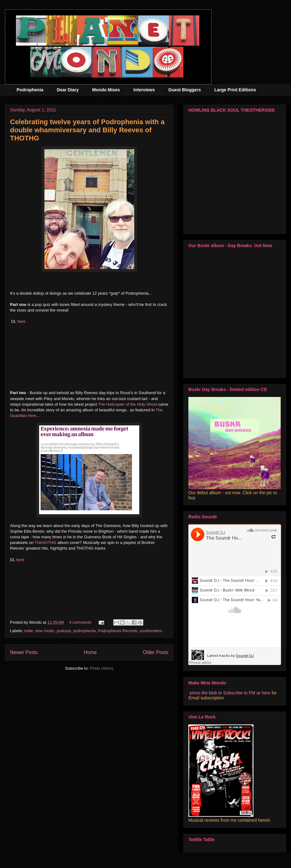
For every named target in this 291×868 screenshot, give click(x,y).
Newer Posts (24, 652)
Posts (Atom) (102, 668)
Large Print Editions (235, 90)
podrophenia (84, 631)
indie (29, 631)
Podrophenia (30, 90)
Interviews (144, 90)
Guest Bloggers (185, 90)
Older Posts (156, 652)
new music (45, 631)
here (21, 321)
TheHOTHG (46, 543)
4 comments (80, 622)
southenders (151, 631)
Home (90, 652)
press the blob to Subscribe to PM (222, 693)
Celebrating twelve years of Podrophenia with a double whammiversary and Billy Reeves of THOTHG (87, 130)
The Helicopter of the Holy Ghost (128, 404)
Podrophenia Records (118, 631)
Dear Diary (68, 90)
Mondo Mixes (106, 90)
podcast (64, 631)
